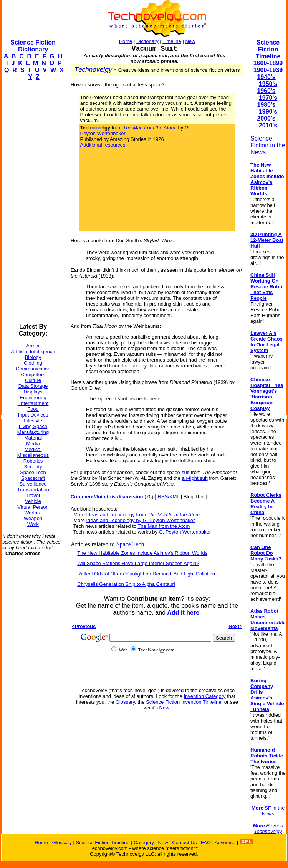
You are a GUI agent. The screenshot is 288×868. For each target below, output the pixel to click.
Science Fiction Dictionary (33, 46)
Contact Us (184, 842)
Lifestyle (33, 421)
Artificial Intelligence (33, 351)
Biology (33, 357)
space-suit (178, 472)
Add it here (183, 613)
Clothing (33, 363)
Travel (33, 495)
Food (33, 409)
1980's (266, 105)
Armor (33, 346)
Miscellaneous (33, 455)
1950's (268, 84)
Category (144, 842)
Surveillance (33, 484)
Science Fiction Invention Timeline (184, 702)
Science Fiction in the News (268, 145)
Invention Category (204, 696)
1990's (268, 112)
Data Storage (33, 386)
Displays (33, 392)
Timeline (172, 41)
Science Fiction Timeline (268, 49)
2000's (266, 118)
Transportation (33, 490)
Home (126, 41)
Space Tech (33, 472)
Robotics (33, 461)
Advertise (225, 842)
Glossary (125, 702)
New (190, 41)
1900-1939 (268, 70)
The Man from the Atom (164, 526)
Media (33, 444)
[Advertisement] (33, 202)
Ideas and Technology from (143, 515)
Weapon (33, 518)
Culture (33, 380)
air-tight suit (194, 478)
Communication (33, 369)
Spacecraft (33, 478)
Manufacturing (33, 432)
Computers (33, 374)
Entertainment (33, 403)
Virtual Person (33, 507)
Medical (33, 449)
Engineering (33, 398)
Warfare (33, 513)
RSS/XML (169, 497)
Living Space (33, 426)
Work (33, 524)
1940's (266, 77)
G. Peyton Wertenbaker (185, 532)
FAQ (206, 842)
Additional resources (103, 145)
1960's (266, 91)
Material (33, 438)
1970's (268, 98)
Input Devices (33, 415)
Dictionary (147, 41)
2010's (268, 125)
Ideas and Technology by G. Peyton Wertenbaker (141, 520)
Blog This (194, 497)
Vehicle (33, 501)
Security (33, 467)
